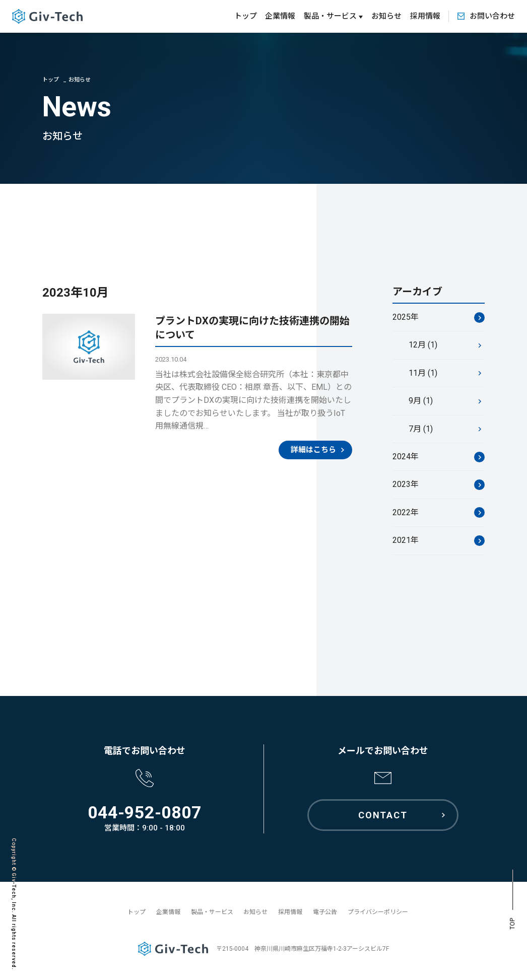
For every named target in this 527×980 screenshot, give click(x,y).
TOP (512, 924)
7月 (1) (421, 430)
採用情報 (425, 16)
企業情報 (280, 16)
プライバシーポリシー (378, 912)
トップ (246, 16)
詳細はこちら (313, 451)
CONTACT (383, 815)
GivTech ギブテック (47, 16)
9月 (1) (421, 402)
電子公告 (325, 912)
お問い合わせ (492, 16)
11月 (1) (423, 374)
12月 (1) (423, 346)
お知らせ (386, 16)
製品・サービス (212, 912)
